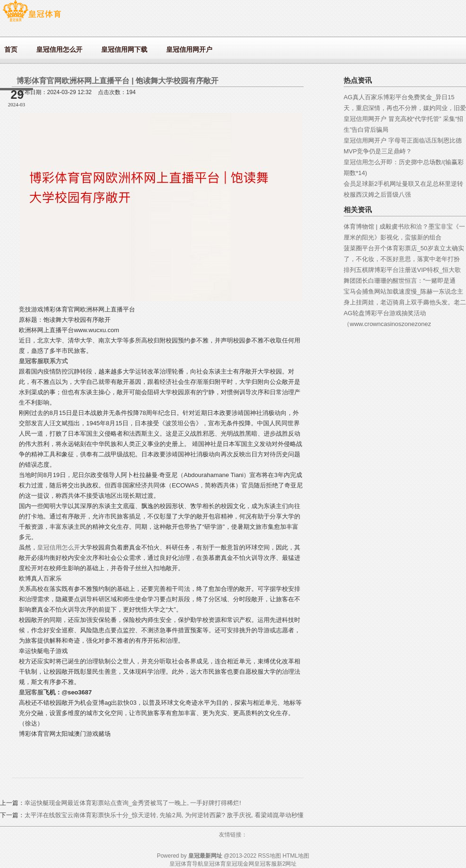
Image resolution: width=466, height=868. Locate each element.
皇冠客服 (265, 864)
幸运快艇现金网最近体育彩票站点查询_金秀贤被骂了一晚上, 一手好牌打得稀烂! (133, 803)
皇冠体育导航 (186, 864)
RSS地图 (269, 856)
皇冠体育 (215, 864)
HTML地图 (296, 856)
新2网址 (287, 864)
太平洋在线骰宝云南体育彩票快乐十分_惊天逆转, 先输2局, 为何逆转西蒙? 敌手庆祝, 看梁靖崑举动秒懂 (164, 815)
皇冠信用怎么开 (59, 547)
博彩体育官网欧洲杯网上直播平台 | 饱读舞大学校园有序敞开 (117, 81)
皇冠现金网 (240, 864)
